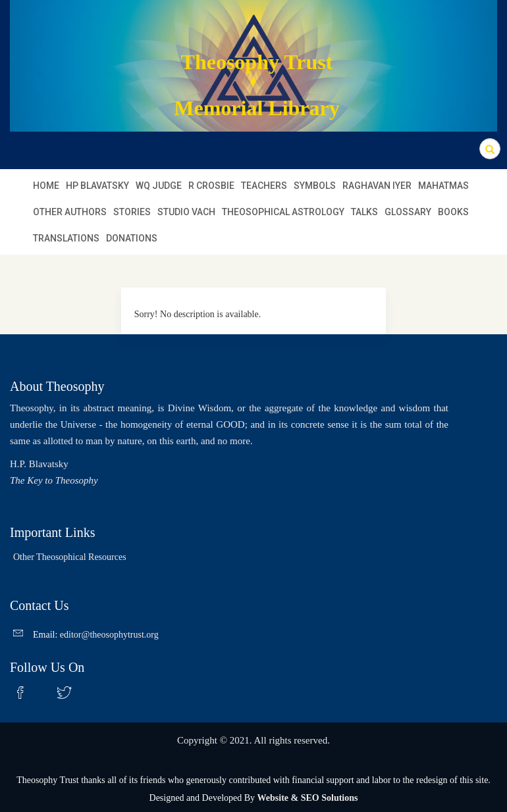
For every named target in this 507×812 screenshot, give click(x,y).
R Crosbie (211, 186)
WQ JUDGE (159, 186)
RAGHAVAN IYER (377, 186)
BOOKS (453, 212)
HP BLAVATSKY (97, 186)
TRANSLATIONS (66, 238)
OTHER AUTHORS (70, 212)
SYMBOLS (315, 186)
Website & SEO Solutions (308, 798)
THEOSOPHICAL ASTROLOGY (283, 212)
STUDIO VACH (186, 212)
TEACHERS (264, 186)
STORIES (132, 212)
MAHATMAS (443, 186)
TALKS (364, 212)
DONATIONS (132, 238)
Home (46, 186)
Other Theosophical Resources (70, 557)
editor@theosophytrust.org (109, 635)
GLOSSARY (408, 212)
